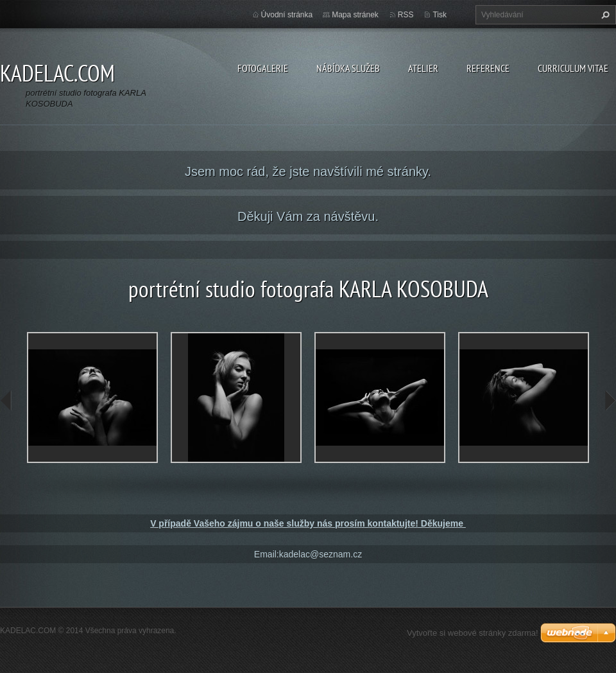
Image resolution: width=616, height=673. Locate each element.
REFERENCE (488, 68)
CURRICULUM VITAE (573, 68)
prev (6, 401)
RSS (406, 15)
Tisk (440, 15)
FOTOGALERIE (263, 68)
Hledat (604, 15)
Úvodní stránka (287, 15)
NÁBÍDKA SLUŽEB (348, 68)
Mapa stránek (355, 15)
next (610, 401)
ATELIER (423, 68)
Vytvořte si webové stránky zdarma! (473, 633)
